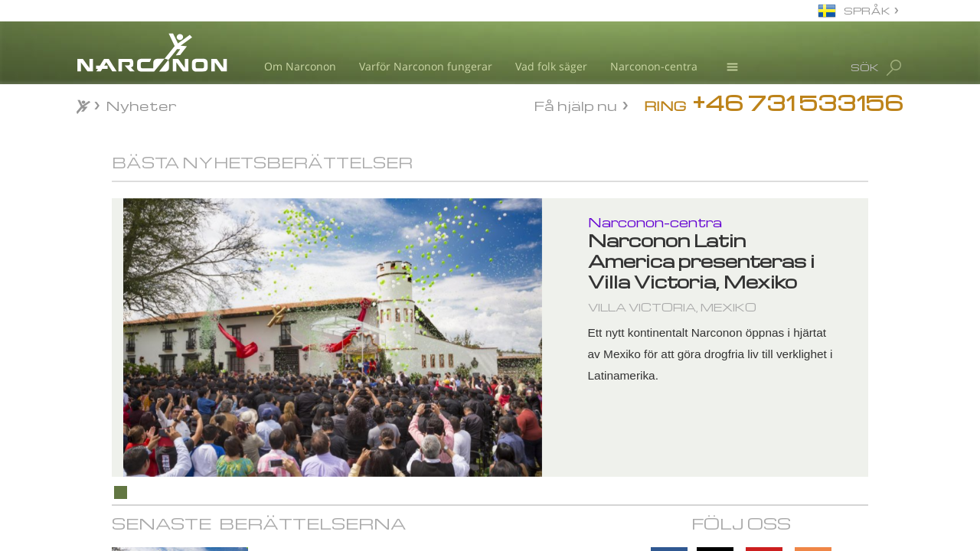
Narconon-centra (654, 66)
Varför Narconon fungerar (426, 66)
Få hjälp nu (576, 104)
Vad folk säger (551, 66)
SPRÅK (867, 10)
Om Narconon (300, 66)
